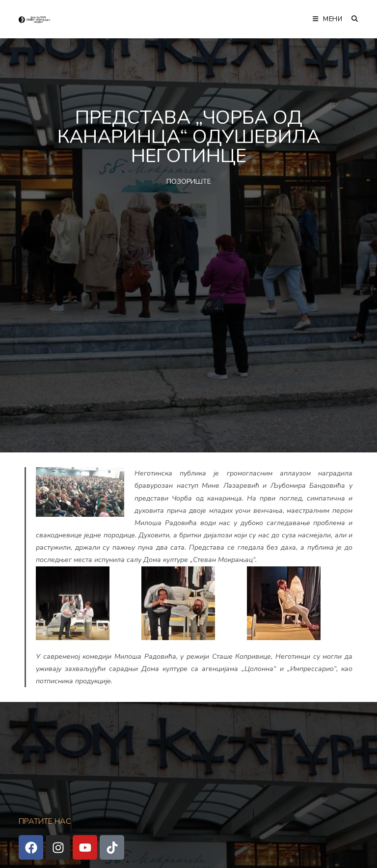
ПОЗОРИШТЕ (189, 182)
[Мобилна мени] (328, 19)
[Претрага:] (351, 19)
